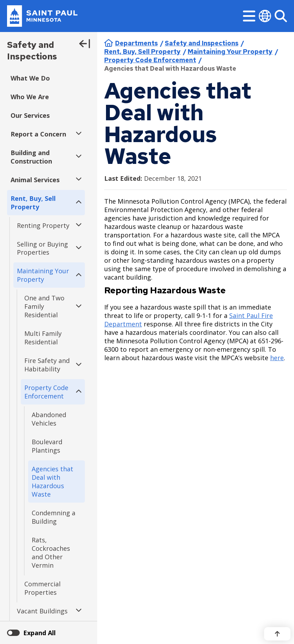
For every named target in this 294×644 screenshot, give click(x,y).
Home (109, 43)
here (277, 358)
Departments (136, 43)
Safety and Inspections (32, 51)
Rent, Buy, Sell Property (142, 52)
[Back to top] (277, 634)
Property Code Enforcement (150, 60)
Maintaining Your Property (230, 52)
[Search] (281, 16)
